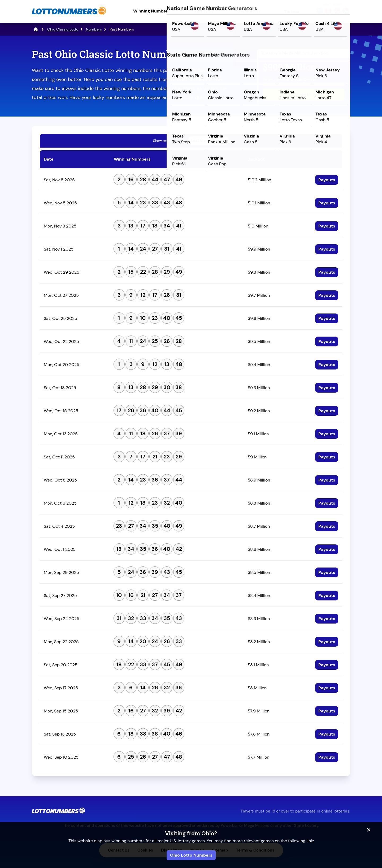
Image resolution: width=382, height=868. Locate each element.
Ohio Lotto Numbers (191, 855)
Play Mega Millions (304, 95)
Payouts (327, 180)
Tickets (292, 12)
